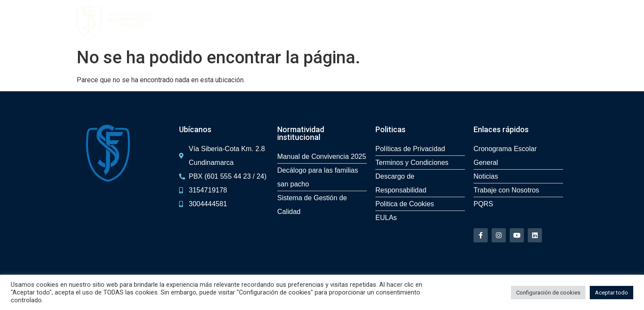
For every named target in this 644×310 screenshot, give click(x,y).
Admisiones (229, 22)
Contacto (524, 22)
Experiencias (372, 22)
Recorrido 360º (279, 22)
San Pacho (327, 22)
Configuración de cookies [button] (548, 293)
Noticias (491, 22)
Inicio (196, 22)
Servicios (457, 22)
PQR (553, 22)
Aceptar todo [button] (611, 293)
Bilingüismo (417, 22)
